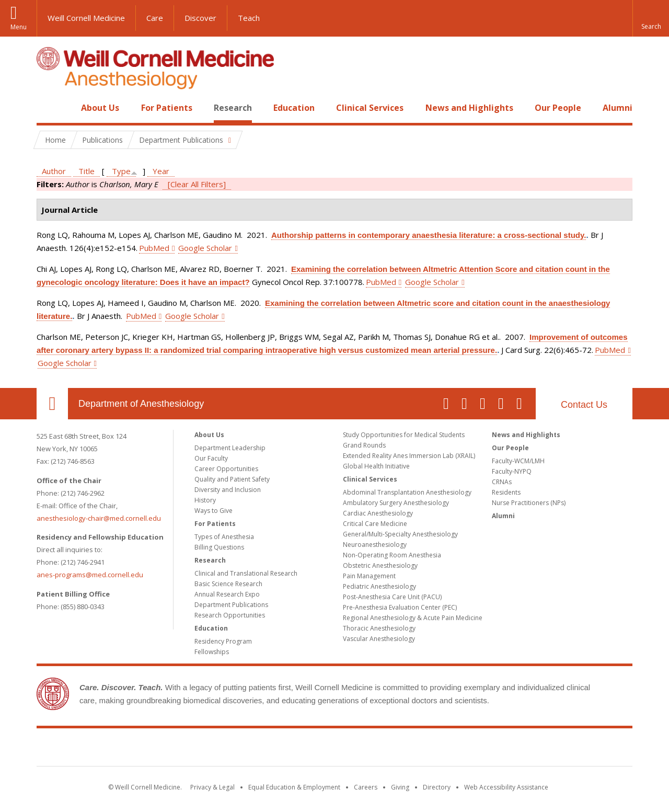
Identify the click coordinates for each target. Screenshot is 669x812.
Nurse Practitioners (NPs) (529, 503)
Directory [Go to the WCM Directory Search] (437, 787)
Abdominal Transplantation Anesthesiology (407, 492)
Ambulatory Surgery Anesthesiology (396, 503)
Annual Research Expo (227, 594)
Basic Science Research (228, 584)
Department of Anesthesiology (141, 404)
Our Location (52, 404)
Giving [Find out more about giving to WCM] (400, 787)
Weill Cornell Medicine (86, 18)
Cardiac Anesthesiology (378, 513)
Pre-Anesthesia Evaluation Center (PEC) (400, 607)
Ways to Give (214, 511)
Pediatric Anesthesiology (379, 586)
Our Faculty (211, 458)
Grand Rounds (364, 445)
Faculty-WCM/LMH (518, 461)
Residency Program (223, 641)
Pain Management (369, 576)
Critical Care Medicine (375, 524)
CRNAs (502, 482)
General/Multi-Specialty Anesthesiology (400, 534)
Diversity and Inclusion (228, 490)
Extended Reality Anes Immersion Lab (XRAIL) (409, 456)
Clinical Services (370, 108)
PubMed (154, 248)
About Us (100, 108)
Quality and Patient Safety (232, 479)
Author (54, 171)
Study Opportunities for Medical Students (404, 435)
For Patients (167, 108)
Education (294, 108)
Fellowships (212, 652)
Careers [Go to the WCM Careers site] (366, 787)
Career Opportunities (226, 469)
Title (86, 171)
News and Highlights (469, 108)
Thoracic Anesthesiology (379, 628)
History (205, 500)
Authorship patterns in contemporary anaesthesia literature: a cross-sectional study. (429, 235)
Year (161, 171)
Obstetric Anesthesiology (380, 565)
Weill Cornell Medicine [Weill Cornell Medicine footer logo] (334, 749)
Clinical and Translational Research (246, 573)
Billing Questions (219, 547)
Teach (249, 18)
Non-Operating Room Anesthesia (392, 555)
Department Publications (231, 605)
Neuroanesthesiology (375, 545)
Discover (200, 18)
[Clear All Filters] (197, 184)
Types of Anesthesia (224, 537)
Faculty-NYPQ (512, 471)
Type (121, 171)
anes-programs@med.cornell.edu (90, 575)
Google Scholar (205, 248)
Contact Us (584, 405)
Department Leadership (230, 448)
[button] (651, 18)
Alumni (618, 108)
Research (233, 108)
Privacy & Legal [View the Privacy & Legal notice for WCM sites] (212, 787)
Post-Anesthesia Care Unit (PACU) (392, 597)
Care (155, 18)
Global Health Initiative (376, 466)
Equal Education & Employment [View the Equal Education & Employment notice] (294, 787)
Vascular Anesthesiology (379, 639)
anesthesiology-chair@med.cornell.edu (99, 518)
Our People (558, 108)
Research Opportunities (230, 615)
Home (48, 108)
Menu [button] (19, 27)
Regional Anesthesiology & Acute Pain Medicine (413, 618)
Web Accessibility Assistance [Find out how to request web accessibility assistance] (506, 787)
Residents (506, 492)
